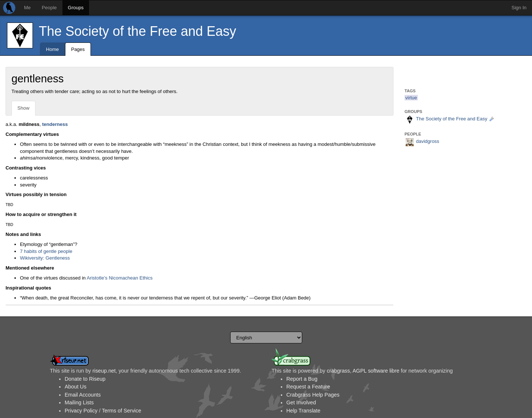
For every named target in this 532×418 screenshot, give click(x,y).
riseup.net (104, 371)
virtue (411, 98)
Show (23, 108)
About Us (76, 387)
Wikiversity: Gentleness (45, 258)
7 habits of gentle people (46, 251)
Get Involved (301, 402)
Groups (76, 8)
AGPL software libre (376, 371)
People (49, 8)
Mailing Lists (79, 402)
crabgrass (338, 371)
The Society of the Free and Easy (137, 31)
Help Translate (303, 411)
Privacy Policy (81, 411)
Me (27, 8)
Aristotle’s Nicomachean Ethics (120, 278)
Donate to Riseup (85, 379)
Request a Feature (308, 387)
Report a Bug (302, 379)
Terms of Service (122, 411)
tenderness (55, 124)
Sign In (519, 8)
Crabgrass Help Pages (313, 395)
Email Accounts (83, 395)
